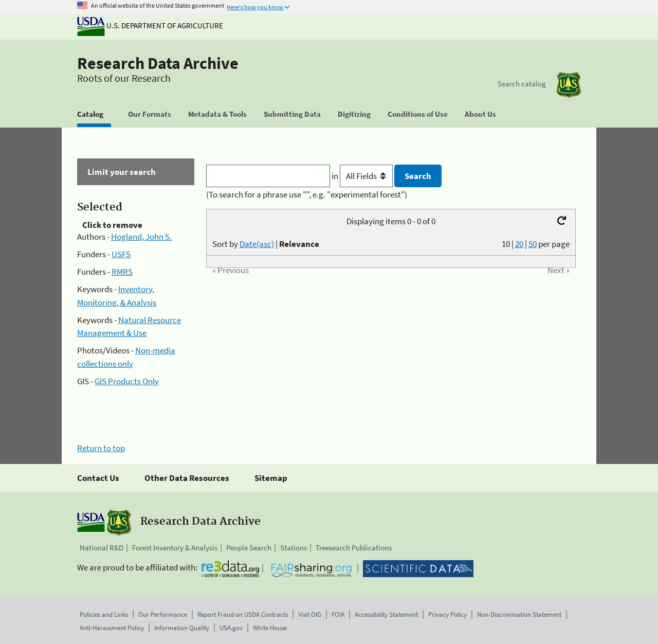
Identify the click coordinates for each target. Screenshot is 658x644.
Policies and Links (104, 614)
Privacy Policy (447, 614)
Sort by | (266, 244)
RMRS (122, 272)
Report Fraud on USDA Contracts (243, 614)
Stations (294, 548)
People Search (249, 548)
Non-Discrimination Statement (519, 614)
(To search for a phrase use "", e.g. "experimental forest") (307, 194)
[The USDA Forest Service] (569, 85)
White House (270, 628)
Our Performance (163, 614)
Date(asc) (257, 244)
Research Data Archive (158, 63)
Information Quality (182, 628)
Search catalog (522, 84)
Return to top (101, 448)
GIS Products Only (127, 381)
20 (519, 244)
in (363, 176)
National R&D (102, 548)
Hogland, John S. (141, 237)
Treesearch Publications (354, 548)
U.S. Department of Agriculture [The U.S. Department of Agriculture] (150, 25)
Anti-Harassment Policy (112, 628)
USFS (121, 254)
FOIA (338, 614)
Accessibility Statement (386, 614)
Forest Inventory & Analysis (175, 548)
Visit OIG (310, 614)
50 (533, 244)
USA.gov (231, 628)
